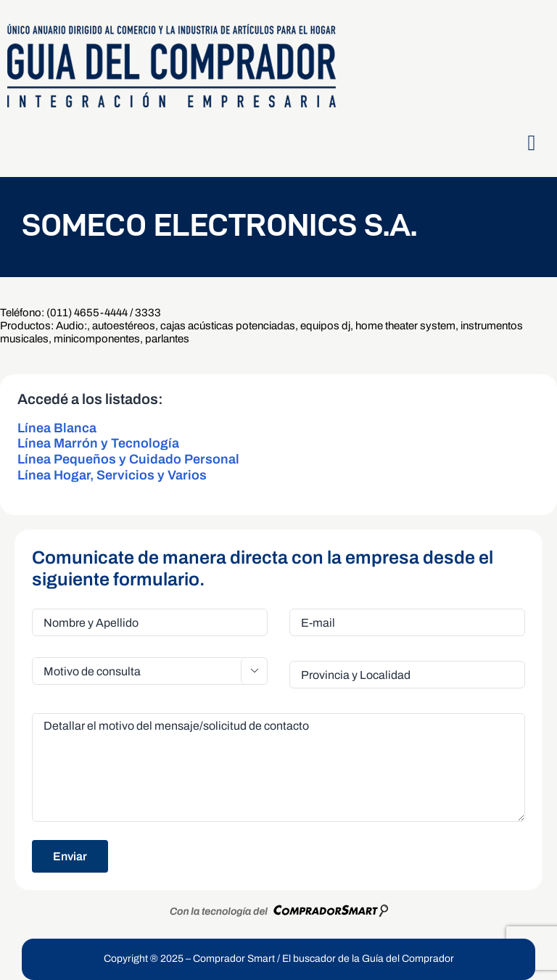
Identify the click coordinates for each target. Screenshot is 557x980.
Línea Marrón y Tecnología (98, 443)
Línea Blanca (57, 428)
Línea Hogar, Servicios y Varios (112, 475)
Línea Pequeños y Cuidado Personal (128, 459)
